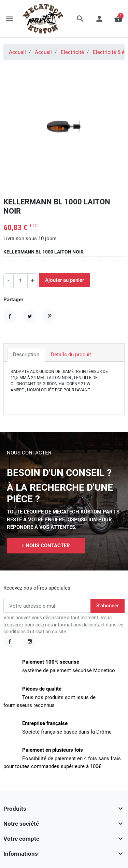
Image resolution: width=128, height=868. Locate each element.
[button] (80, 19)
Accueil (17, 52)
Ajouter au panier (65, 280)
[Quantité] (20, 281)
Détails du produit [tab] (71, 355)
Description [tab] (26, 355)
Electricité (72, 52)
